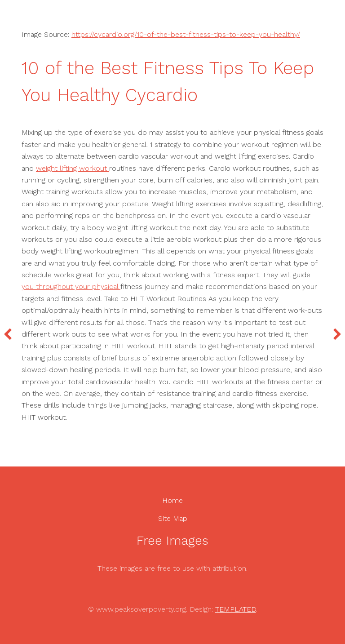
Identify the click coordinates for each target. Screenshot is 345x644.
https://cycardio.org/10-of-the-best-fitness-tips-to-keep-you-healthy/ (186, 34)
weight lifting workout (73, 168)
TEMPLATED (236, 609)
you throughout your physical (71, 286)
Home (172, 500)
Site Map (173, 518)
